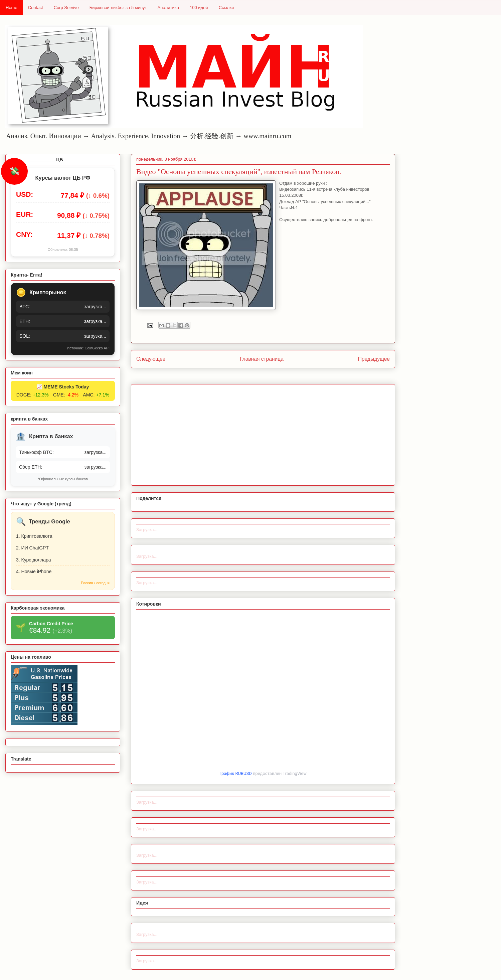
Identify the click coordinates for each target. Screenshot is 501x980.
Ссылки (226, 8)
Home (12, 8)
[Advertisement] (263, 434)
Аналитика (168, 8)
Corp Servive (66, 8)
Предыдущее (374, 359)
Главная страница (262, 359)
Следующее (151, 359)
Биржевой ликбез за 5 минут (118, 8)
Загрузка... (147, 530)
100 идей (199, 8)
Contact (36, 8)
